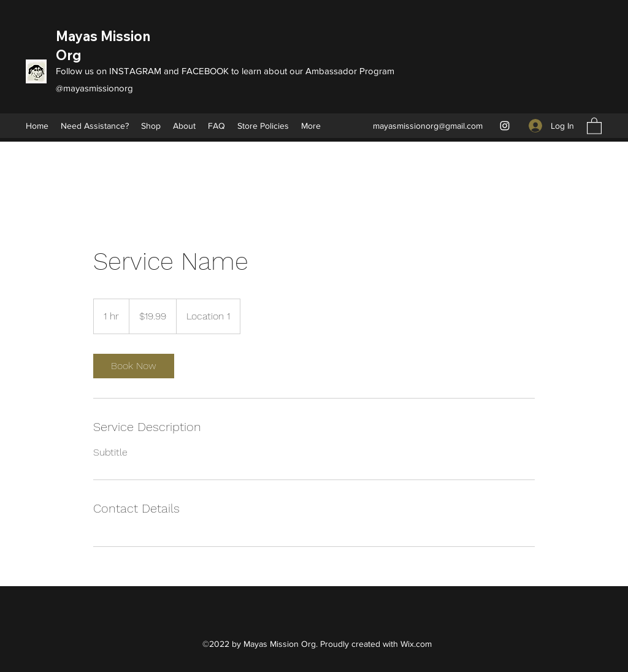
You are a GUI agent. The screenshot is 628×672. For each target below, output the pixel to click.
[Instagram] (505, 126)
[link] (134, 366)
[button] (594, 125)
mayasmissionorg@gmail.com (428, 126)
